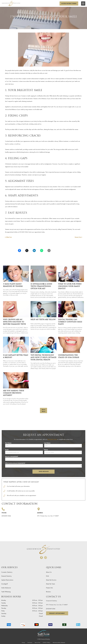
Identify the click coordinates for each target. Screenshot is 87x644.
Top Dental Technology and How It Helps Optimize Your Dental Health (43, 358)
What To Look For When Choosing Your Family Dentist (70, 286)
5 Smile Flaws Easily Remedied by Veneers (13, 285)
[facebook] (41, 558)
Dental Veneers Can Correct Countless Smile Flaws (70, 322)
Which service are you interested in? (15, 463)
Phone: (46, 450)
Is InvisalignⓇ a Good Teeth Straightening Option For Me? (41, 286)
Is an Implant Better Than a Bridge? (16, 356)
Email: (7, 450)
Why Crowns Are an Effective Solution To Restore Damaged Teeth (14, 322)
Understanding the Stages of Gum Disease (69, 356)
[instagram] (46, 558)
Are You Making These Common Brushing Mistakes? (14, 393)
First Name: (8, 443)
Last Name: (47, 443)
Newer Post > (78, 237)
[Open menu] (83, 3)
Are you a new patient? (12, 456)
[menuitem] (22, 572)
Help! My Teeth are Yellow (43, 320)
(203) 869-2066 (52, 439)
